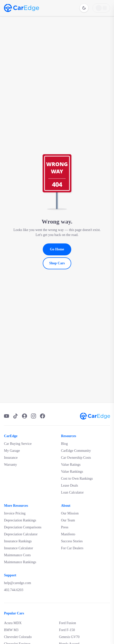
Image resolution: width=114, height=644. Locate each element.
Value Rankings (72, 472)
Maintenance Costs (17, 555)
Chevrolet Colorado (18, 637)
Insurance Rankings (18, 541)
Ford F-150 (67, 630)
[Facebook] (42, 416)
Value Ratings (71, 465)
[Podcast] (24, 416)
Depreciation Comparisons (23, 527)
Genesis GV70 (69, 637)
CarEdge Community (76, 451)
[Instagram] (33, 416)
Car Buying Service (18, 444)
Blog (64, 444)
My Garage (12, 451)
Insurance (11, 458)
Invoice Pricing (15, 513)
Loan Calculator (72, 492)
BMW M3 (11, 630)
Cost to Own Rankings (77, 479)
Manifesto (68, 534)
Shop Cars (57, 263)
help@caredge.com (17, 583)
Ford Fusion (67, 623)
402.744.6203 (14, 590)
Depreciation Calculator (21, 534)
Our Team (68, 520)
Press (65, 527)
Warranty (10, 465)
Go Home (57, 249)
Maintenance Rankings (20, 562)
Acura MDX (13, 623)
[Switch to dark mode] (84, 8)
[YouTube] (6, 416)
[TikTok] (15, 416)
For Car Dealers (72, 548)
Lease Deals (69, 485)
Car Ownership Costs (76, 458)
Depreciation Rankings (20, 520)
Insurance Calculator (18, 548)
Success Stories (72, 541)
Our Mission (70, 513)
